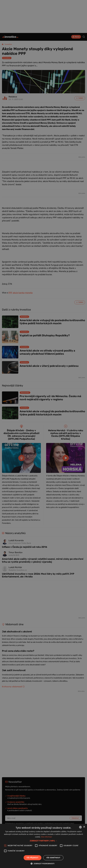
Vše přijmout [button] (32, 858)
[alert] (43, 434)
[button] (43, 841)
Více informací (46, 837)
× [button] (84, 827)
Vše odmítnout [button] (53, 858)
